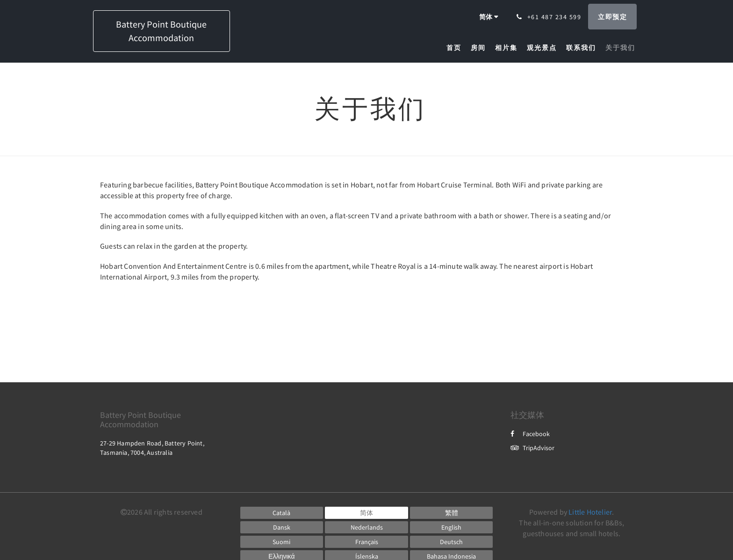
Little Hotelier (590, 512)
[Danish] (282, 527)
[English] (452, 527)
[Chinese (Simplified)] (366, 513)
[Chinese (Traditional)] (452, 513)
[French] (366, 542)
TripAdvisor (532, 448)
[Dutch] (366, 527)
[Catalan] (282, 513)
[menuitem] (456, 48)
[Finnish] (282, 542)
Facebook (530, 434)
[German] (452, 542)
